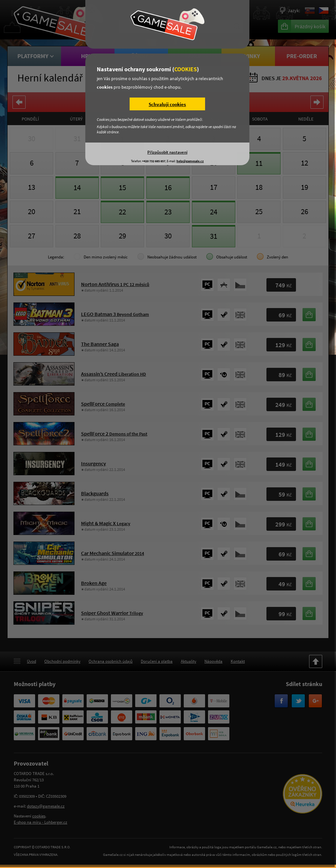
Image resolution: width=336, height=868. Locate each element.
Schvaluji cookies (167, 104)
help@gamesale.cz (190, 161)
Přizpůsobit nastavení (167, 152)
